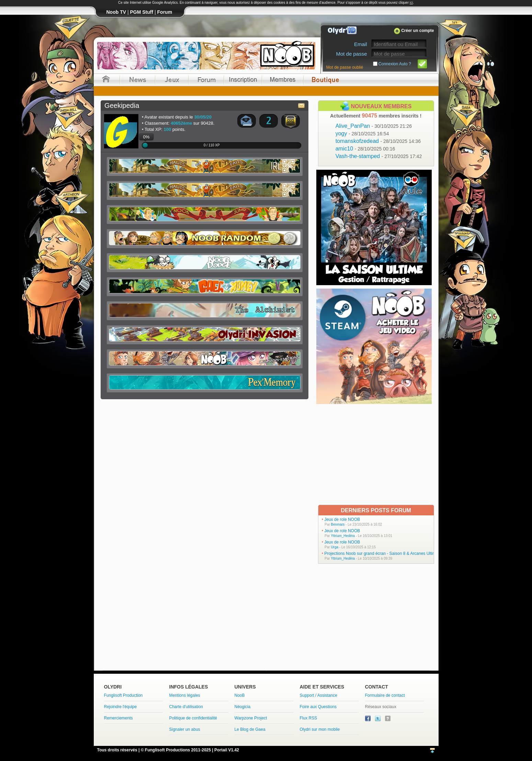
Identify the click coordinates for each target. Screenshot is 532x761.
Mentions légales (185, 695)
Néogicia (243, 707)
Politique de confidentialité (193, 718)
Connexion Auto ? (395, 64)
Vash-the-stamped (379, 156)
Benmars (338, 524)
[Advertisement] (375, 454)
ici (411, 3)
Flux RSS (309, 718)
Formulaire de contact (385, 695)
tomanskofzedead (378, 141)
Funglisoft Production (123, 695)
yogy (362, 133)
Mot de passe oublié (345, 67)
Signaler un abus (185, 729)
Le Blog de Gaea (250, 729)
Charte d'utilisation (186, 707)
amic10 (365, 149)
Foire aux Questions (318, 707)
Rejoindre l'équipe (121, 707)
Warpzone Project (251, 718)
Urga (335, 547)
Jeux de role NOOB (342, 519)
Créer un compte (417, 31)
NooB (240, 695)
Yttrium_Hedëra (343, 536)
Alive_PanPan (374, 126)
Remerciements (118, 718)
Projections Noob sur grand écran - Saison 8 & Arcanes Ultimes (382, 553)
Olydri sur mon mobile (320, 729)
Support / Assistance (319, 695)
